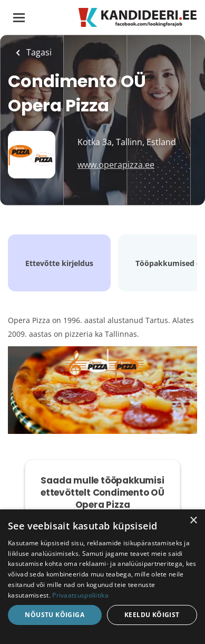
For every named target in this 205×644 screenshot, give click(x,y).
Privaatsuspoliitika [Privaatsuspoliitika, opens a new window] (80, 595)
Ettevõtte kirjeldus (59, 263)
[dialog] (102, 577)
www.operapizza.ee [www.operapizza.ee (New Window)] (116, 165)
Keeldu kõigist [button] (152, 615)
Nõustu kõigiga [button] (55, 615)
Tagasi (38, 52)
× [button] (193, 521)
